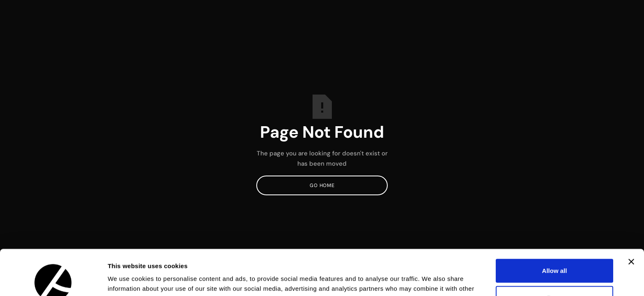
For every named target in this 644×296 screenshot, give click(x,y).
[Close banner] (631, 216)
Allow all (555, 225)
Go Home (322, 185)
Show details (431, 280)
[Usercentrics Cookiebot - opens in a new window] (53, 280)
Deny (555, 252)
